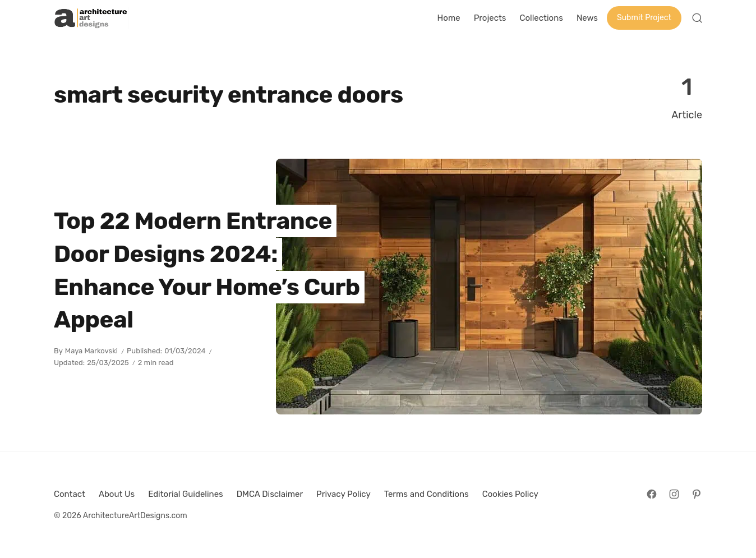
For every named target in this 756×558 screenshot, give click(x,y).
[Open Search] (697, 18)
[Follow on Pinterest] (697, 494)
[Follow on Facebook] (652, 494)
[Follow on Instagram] (674, 494)
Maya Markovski (91, 351)
